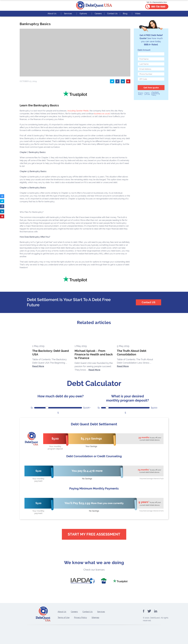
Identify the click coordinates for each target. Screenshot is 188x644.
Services (68, 14)
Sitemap (95, 618)
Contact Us (112, 14)
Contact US (148, 302)
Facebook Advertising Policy (156, 94)
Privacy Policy (141, 94)
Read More (38, 366)
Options (83, 14)
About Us (52, 14)
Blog (125, 14)
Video (138, 14)
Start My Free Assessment (94, 534)
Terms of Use (147, 94)
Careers (98, 14)
